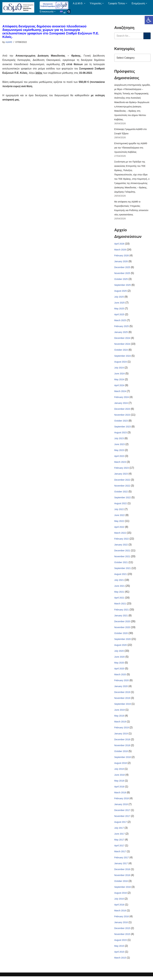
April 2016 (119, 908)
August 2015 (121, 944)
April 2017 (119, 849)
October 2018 (121, 754)
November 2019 (122, 701)
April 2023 (119, 458)
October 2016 (121, 884)
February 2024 (122, 399)
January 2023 (121, 476)
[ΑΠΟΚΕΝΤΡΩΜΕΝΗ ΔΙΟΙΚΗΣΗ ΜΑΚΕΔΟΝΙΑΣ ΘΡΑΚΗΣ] (18, 7)
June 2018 (119, 778)
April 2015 (119, 955)
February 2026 (122, 256)
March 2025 (120, 321)
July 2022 (119, 511)
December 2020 (122, 624)
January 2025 (121, 333)
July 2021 (119, 582)
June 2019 (119, 713)
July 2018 (119, 772)
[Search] (129, 36)
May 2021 (119, 594)
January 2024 (121, 404)
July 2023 (119, 440)
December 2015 (122, 932)
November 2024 (122, 345)
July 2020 (119, 653)
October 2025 (121, 280)
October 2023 (121, 422)
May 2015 (119, 949)
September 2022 (123, 499)
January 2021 (121, 618)
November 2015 (122, 938)
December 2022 (122, 481)
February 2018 (122, 801)
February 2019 (122, 730)
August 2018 (121, 766)
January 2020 (121, 689)
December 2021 (122, 553)
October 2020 (121, 635)
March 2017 (120, 855)
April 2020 (119, 671)
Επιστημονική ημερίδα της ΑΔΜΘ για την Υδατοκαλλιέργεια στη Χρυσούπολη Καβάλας (131, 148)
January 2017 (121, 867)
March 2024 (120, 393)
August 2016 (121, 896)
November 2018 (122, 748)
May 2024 (119, 381)
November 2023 (122, 416)
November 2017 (122, 819)
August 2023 (121, 434)
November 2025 (122, 274)
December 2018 (122, 742)
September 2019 (123, 706)
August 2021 (121, 576)
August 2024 (121, 363)
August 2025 (121, 292)
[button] (149, 20)
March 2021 (120, 606)
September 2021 (123, 570)
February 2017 (122, 861)
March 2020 (120, 677)
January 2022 (121, 547)
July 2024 (119, 369)
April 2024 (119, 387)
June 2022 (119, 517)
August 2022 (121, 505)
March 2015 (120, 961)
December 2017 (122, 813)
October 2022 (121, 493)
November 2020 (122, 630)
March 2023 (120, 464)
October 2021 (121, 564)
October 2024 (121, 351)
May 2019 (119, 718)
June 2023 (119, 446)
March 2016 (120, 914)
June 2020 (119, 659)
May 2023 (119, 452)
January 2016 (121, 926)
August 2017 (121, 825)
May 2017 (119, 843)
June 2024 (119, 375)
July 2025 (119, 298)
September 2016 (123, 890)
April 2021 (119, 600)
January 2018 (121, 807)
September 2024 (123, 357)
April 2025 (119, 316)
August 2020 (121, 647)
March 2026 (120, 250)
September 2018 (123, 760)
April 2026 (119, 245)
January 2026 (121, 262)
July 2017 (119, 831)
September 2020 (123, 641)
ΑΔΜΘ (9, 42)
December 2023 (122, 410)
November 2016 (122, 878)
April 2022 (119, 529)
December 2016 (122, 872)
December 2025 (122, 268)
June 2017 (119, 837)
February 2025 (122, 327)
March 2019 (120, 724)
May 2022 (119, 523)
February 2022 (122, 541)
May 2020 (119, 665)
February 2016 (122, 920)
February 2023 (122, 470)
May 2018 (119, 784)
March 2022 (120, 535)
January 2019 (121, 736)
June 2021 (119, 588)
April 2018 (119, 789)
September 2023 (123, 428)
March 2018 (120, 795)
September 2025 (123, 286)
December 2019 (122, 695)
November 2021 (122, 558)
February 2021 (122, 612)
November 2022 (122, 487)
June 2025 (119, 304)
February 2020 (122, 683)
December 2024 (122, 339)
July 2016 (119, 902)
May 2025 (119, 310)
